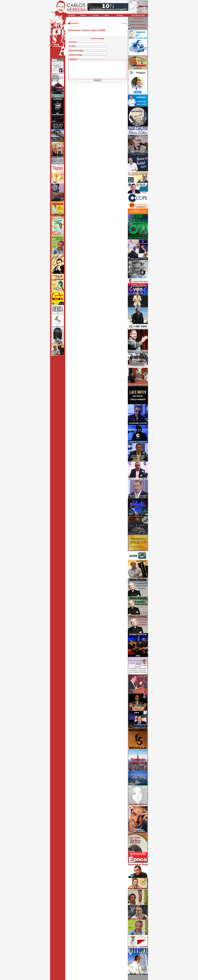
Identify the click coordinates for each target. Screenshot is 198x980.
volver (125, 23)
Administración (138, 18)
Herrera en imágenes (138, 25)
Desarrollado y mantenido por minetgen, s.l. (98, 978)
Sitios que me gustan (139, 28)
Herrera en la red (137, 21)
